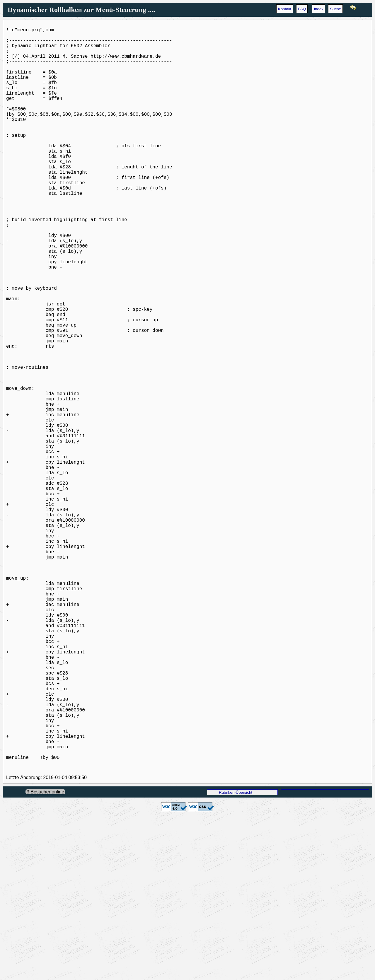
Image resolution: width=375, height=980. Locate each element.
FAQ (302, 9)
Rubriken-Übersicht (236, 955)
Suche (335, 9)
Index (319, 9)
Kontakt (285, 9)
